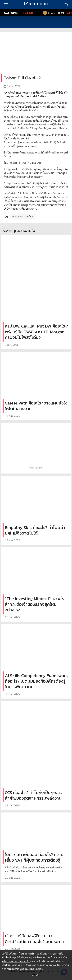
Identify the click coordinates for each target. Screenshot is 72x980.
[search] (66, 5)
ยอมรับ (36, 975)
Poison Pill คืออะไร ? (23, 217)
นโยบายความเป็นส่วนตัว (16, 961)
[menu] (6, 5)
